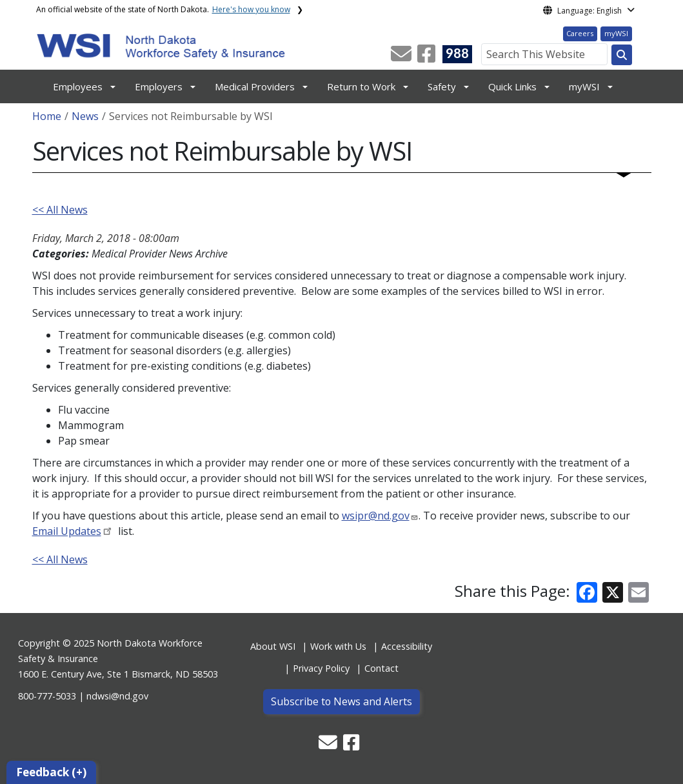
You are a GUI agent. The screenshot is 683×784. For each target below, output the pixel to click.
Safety (442, 86)
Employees (78, 86)
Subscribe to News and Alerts (341, 701)
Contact (381, 668)
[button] (402, 57)
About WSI (273, 646)
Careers (580, 33)
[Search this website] (622, 55)
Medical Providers (255, 86)
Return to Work (361, 86)
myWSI (616, 33)
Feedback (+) (51, 772)
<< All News (60, 210)
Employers (159, 86)
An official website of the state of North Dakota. (163, 9)
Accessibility (407, 646)
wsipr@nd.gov (376, 516)
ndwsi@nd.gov (117, 696)
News (85, 116)
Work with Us (338, 646)
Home (47, 116)
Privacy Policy (321, 668)
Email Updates (67, 531)
